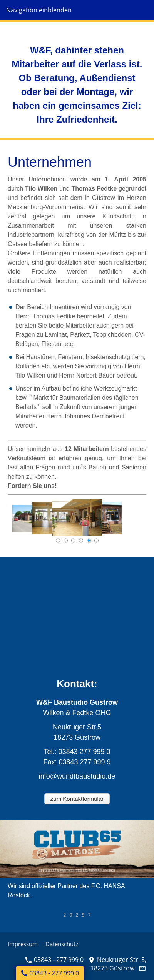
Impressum (23, 944)
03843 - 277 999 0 (54, 960)
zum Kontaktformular (77, 799)
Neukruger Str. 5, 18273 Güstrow (117, 964)
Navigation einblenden (39, 10)
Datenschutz (62, 944)
